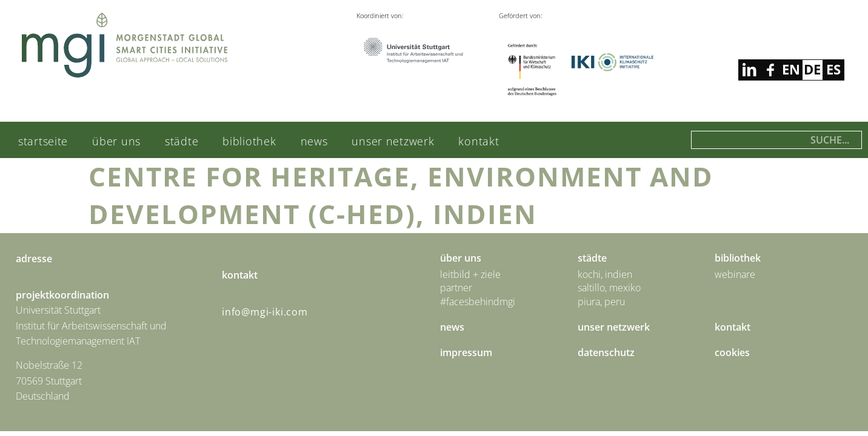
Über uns (116, 141)
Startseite (43, 141)
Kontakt (479, 141)
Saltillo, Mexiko (609, 288)
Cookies (732, 352)
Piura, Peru (601, 302)
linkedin (770, 70)
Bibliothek (249, 141)
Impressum (466, 352)
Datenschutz (606, 352)
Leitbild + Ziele (470, 274)
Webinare (735, 274)
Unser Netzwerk (393, 141)
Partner (456, 288)
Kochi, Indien (605, 274)
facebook (749, 70)
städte (182, 141)
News (314, 141)
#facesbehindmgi (478, 302)
